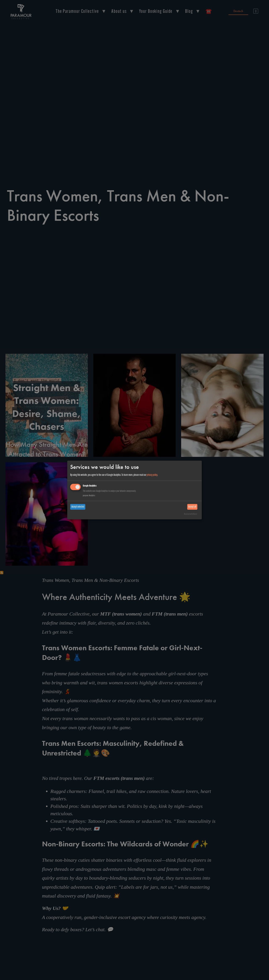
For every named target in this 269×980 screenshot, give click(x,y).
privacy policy (152, 475)
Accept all (192, 507)
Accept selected (78, 507)
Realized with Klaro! (191, 514)
